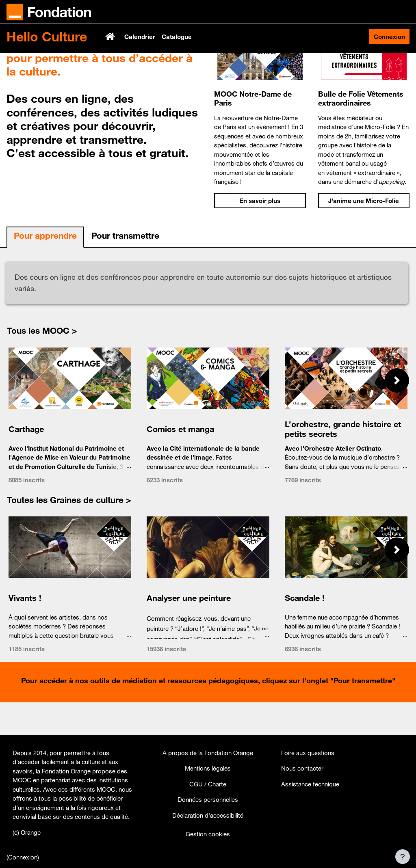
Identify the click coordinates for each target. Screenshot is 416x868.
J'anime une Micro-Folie (364, 233)
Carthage (26, 461)
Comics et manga (180, 461)
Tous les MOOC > (42, 363)
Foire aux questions (308, 753)
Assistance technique (310, 784)
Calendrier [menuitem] (140, 37)
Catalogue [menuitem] (177, 37)
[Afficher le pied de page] (403, 857)
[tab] (45, 270)
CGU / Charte (208, 784)
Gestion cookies (208, 834)
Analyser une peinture (189, 630)
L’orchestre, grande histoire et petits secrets (343, 461)
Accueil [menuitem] (111, 37)
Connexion (389, 37)
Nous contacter (302, 768)
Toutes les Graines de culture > (69, 532)
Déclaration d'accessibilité (208, 815)
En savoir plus (260, 233)
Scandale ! (305, 630)
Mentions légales (208, 768)
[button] (397, 413)
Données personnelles (208, 799)
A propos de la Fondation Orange (208, 753)
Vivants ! (25, 630)
